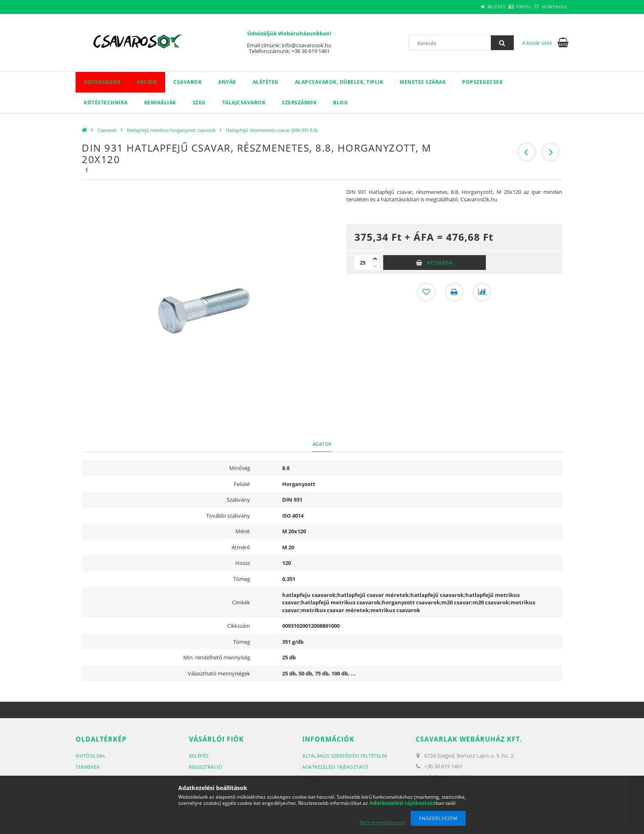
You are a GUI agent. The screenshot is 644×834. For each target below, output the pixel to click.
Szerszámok (299, 103)
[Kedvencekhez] (426, 292)
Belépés (474, 7)
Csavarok (187, 82)
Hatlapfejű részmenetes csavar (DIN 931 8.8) (272, 130)
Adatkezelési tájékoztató (335, 767)
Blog (340, 103)
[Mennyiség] (363, 263)
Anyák (227, 82)
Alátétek (266, 82)
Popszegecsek (482, 82)
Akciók (147, 82)
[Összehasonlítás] (482, 292)
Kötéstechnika (106, 103)
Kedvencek (550, 7)
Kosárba (440, 263)
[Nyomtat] (454, 292)
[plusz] (375, 259)
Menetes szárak (423, 82)
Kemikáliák (160, 103)
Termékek (88, 767)
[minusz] (375, 266)
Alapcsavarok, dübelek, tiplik (339, 82)
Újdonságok (102, 82)
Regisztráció (206, 767)
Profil (510, 7)
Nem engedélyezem (382, 822)
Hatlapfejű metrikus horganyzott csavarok (171, 130)
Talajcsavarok (244, 103)
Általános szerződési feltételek (345, 756)
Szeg (199, 103)
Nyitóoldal (91, 756)
